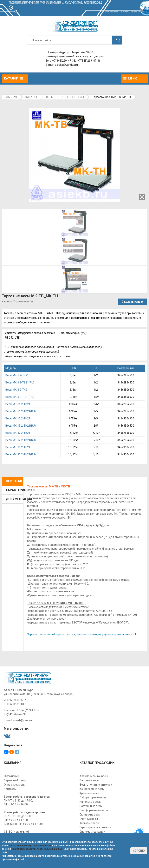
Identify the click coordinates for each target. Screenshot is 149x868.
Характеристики (15, 490)
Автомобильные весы (94, 776)
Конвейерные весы (92, 789)
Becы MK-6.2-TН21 (17, 390)
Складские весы (90, 815)
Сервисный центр (15, 780)
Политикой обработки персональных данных (37, 849)
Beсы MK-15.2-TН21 (18, 418)
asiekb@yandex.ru (66, 65)
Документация (15, 499)
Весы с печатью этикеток (96, 785)
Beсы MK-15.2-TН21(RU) (21, 426)
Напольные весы (90, 802)
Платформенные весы (94, 810)
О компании (11, 776)
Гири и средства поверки (95, 827)
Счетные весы (89, 819)
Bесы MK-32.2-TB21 (18, 433)
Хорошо (139, 851)
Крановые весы (90, 793)
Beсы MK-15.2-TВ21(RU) (21, 411)
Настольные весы (91, 806)
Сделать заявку (133, 302)
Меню (130, 79)
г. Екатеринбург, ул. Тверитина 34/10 (70, 52)
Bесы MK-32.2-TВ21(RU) (21, 440)
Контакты (10, 789)
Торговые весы (23, 301)
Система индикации (92, 832)
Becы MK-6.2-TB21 (17, 375)
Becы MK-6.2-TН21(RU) (20, 397)
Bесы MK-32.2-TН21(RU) (21, 454)
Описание (14, 481)
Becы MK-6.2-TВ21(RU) (20, 382)
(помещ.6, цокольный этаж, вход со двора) (75, 56)
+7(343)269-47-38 (64, 61)
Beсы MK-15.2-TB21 (18, 404)
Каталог (13, 79)
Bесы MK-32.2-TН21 (18, 447)
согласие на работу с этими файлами (30, 845)
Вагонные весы (89, 780)
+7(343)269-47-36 (89, 61)
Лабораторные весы (93, 797)
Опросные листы (15, 785)
